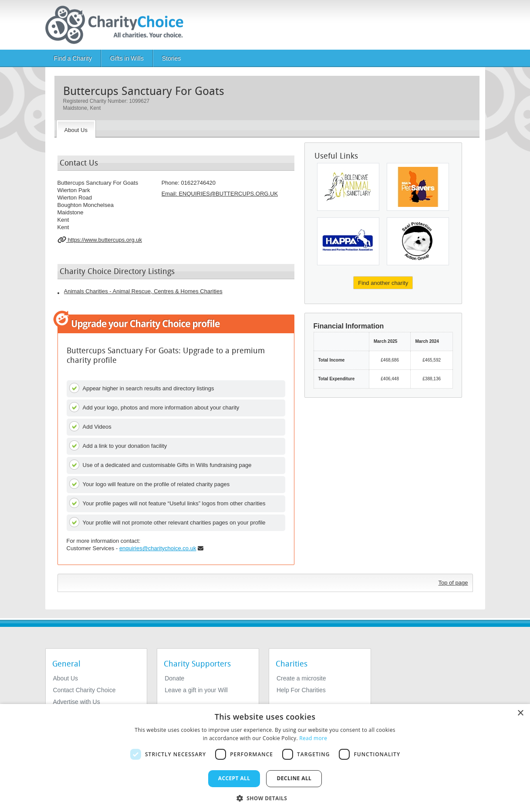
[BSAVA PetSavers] (418, 187)
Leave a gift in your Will (196, 690)
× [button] (520, 713)
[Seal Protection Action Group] (418, 241)
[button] (265, 798)
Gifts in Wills (127, 58)
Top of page (453, 583)
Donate (174, 678)
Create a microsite (301, 678)
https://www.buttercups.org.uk (100, 240)
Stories (172, 58)
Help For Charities (301, 690)
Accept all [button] (234, 778)
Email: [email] (220, 194)
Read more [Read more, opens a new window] (313, 738)
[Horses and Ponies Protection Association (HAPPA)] (348, 241)
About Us (66, 678)
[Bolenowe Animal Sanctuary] (348, 187)
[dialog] (265, 758)
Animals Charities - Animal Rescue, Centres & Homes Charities (143, 291)
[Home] (118, 25)
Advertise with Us (77, 702)
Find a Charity (73, 58)
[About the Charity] (76, 129)
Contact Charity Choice (84, 690)
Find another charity (383, 283)
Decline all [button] (294, 778)
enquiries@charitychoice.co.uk (158, 548)
